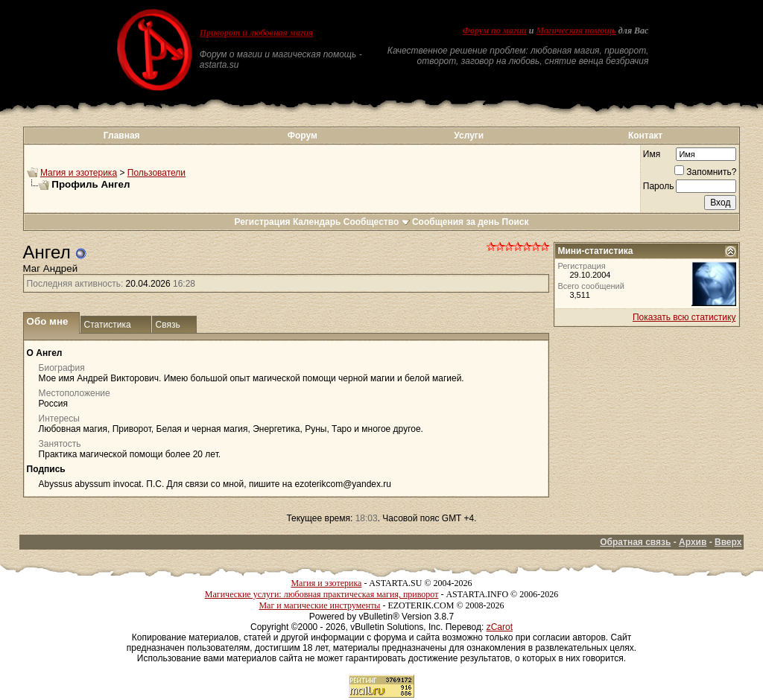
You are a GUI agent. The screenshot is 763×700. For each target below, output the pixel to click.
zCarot (500, 627)
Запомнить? (705, 172)
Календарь (317, 222)
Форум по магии (495, 31)
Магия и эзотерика (79, 173)
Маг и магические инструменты (319, 605)
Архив (693, 542)
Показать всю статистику (684, 317)
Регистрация (262, 222)
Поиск (516, 222)
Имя (652, 154)
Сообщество (377, 222)
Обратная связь (635, 542)
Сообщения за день (456, 222)
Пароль (659, 186)
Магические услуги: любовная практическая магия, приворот (322, 594)
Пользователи (156, 173)
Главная (122, 136)
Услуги (469, 136)
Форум (303, 136)
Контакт (645, 136)
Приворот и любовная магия (257, 33)
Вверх (728, 542)
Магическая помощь (576, 31)
